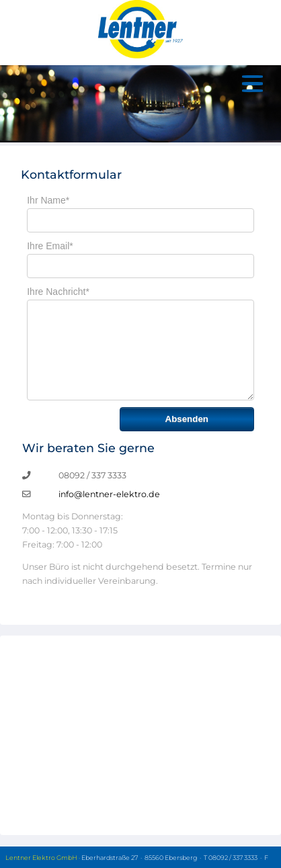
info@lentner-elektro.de (109, 494)
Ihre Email (50, 246)
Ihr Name (48, 200)
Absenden (187, 419)
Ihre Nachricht (58, 292)
